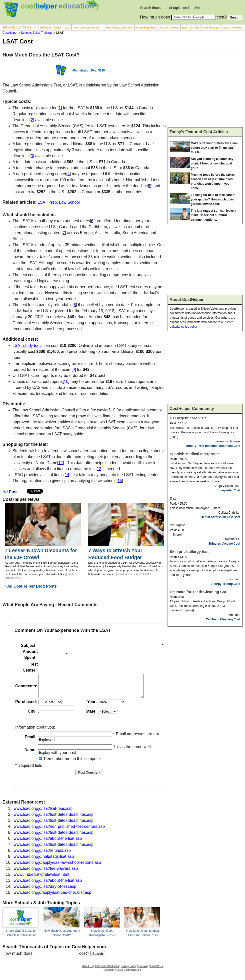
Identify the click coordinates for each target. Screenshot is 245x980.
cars (67, 27)
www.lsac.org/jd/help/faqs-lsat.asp (44, 861)
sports (226, 27)
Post (10, 492)
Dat (173, 498)
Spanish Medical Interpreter (194, 454)
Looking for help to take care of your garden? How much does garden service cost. (213, 199)
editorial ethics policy (184, 327)
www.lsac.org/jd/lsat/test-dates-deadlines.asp (54, 819)
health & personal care (118, 27)
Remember (51, 763)
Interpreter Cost (229, 490)
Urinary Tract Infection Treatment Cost (213, 446)
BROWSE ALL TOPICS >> (19, 27)
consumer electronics (87, 27)
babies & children (50, 27)
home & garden (145, 27)
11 (112, 410)
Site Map (143, 971)
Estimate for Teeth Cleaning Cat (198, 592)
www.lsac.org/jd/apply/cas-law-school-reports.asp (57, 867)
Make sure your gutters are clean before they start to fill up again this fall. (214, 148)
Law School (69, 202)
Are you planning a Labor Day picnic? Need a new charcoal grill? (212, 163)
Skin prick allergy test (189, 551)
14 (67, 475)
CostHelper (10, 33)
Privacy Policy (128, 971)
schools (194, 27)
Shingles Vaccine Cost (224, 544)
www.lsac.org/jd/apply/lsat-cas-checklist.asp (52, 897)
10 (66, 382)
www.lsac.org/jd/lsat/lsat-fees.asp (43, 813)
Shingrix (177, 525)
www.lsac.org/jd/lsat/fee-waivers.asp (46, 873)
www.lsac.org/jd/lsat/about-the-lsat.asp (48, 843)
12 (60, 463)
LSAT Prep (47, 202)
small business (211, 27)
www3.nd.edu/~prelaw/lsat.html (41, 879)
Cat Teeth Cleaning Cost (223, 619)
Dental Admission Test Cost (220, 517)
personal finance (169, 27)
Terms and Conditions (107, 971)
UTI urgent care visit (188, 418)
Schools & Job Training (36, 33)
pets (185, 27)
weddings (238, 27)
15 (120, 481)
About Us (87, 971)
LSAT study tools (27, 346)
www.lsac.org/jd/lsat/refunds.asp (42, 855)
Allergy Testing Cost (226, 584)
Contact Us (156, 971)
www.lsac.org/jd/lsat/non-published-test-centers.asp (59, 831)
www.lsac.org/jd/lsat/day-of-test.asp (45, 891)
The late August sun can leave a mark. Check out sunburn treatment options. (213, 215)
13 (99, 469)
